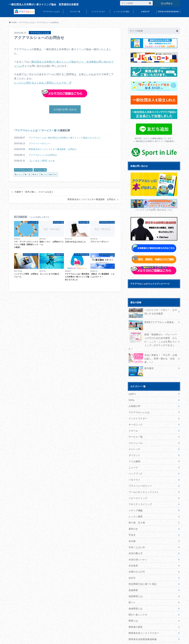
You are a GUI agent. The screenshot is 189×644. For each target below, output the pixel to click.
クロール (133, 422)
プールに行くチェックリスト (143, 480)
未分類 (132, 526)
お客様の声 (145, 11)
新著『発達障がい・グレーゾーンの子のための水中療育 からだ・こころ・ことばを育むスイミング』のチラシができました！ (153, 339)
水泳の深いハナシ (137, 543)
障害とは (133, 601)
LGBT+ (132, 388)
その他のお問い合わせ (65, 110)
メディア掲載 (135, 497)
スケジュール (135, 434)
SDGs (131, 394)
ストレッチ (134, 440)
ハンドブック (135, 463)
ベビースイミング (137, 486)
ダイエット (134, 446)
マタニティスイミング (139, 492)
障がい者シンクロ (137, 595)
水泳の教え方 (135, 538)
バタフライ (134, 469)
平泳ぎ (132, 520)
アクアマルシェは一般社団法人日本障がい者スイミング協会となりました (65, 138)
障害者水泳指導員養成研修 (168, 11)
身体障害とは (135, 590)
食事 (131, 624)
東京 (37, 175)
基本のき (133, 515)
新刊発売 (141, 363)
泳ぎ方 (132, 561)
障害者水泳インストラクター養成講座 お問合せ (53, 150)
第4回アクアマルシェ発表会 (150, 322)
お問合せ (167, 3)
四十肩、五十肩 (136, 509)
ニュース (133, 457)
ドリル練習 (134, 451)
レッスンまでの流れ (122, 11)
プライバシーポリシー (40, 144)
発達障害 (133, 572)
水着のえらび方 (136, 555)
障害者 (54, 175)
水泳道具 (133, 549)
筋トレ (132, 584)
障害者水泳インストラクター (143, 612)
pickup (19, 175)
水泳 (45, 175)
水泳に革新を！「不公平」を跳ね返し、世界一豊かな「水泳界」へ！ (153, 353)
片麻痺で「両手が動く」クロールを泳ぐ (34, 193)
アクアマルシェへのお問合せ (43, 156)
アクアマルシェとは (26, 131)
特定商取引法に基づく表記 (142, 567)
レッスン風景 (135, 503)
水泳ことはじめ (136, 532)
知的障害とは (135, 578)
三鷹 (28, 175)
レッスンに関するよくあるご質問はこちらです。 (41, 82)
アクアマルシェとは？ (52, 11)
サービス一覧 (75, 11)
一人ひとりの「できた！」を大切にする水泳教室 (153, 312)
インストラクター (98, 11)
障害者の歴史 (135, 607)
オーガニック (135, 417)
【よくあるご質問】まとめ (42, 161)
